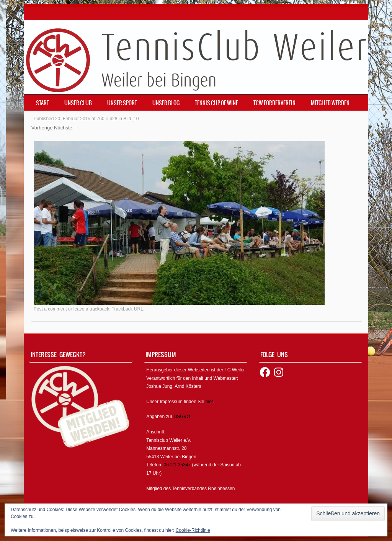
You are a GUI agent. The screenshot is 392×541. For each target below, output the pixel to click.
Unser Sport (122, 103)
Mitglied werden (330, 103)
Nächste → (66, 128)
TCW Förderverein (274, 103)
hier (209, 402)
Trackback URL (127, 309)
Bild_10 (131, 119)
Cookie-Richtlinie (193, 530)
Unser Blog (166, 103)
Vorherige (42, 128)
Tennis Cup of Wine (216, 103)
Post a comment (50, 309)
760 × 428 (107, 119)
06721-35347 (177, 465)
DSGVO (182, 417)
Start (42, 103)
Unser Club (78, 103)
